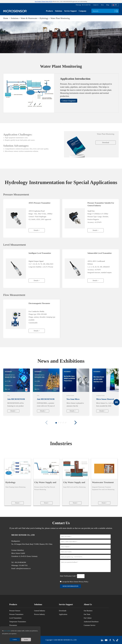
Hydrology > (45, 18)
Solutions (59, 11)
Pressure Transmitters (16, 614)
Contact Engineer (69, 101)
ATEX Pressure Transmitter (40, 203)
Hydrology (10, 482)
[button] (76, 423)
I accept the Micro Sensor (75, 582)
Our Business (88, 611)
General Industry (40, 611)
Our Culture (88, 618)
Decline (26, 640)
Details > (37, 230)
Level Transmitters (15, 618)
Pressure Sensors (15, 611)
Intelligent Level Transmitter (40, 253)
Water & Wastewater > (30, 18)
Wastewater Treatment (103, 482)
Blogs (108, 5)
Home (6, 18)
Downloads (63, 611)
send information (70, 586)
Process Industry (40, 614)
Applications (63, 614)
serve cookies (7, 631)
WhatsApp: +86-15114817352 (83, 5)
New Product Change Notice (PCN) (43, 2)
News (102, 5)
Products (49, 11)
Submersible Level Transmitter (100, 253)
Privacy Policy (83, 582)
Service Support (70, 11)
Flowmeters (13, 625)
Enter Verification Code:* (68, 576)
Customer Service (89, 625)
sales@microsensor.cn (23, 568)
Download (106, 143)
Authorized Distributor (91, 622)
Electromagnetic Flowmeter (39, 303)
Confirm (15, 640)
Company (83, 11)
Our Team (87, 614)
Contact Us (96, 5)
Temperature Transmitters (18, 622)
